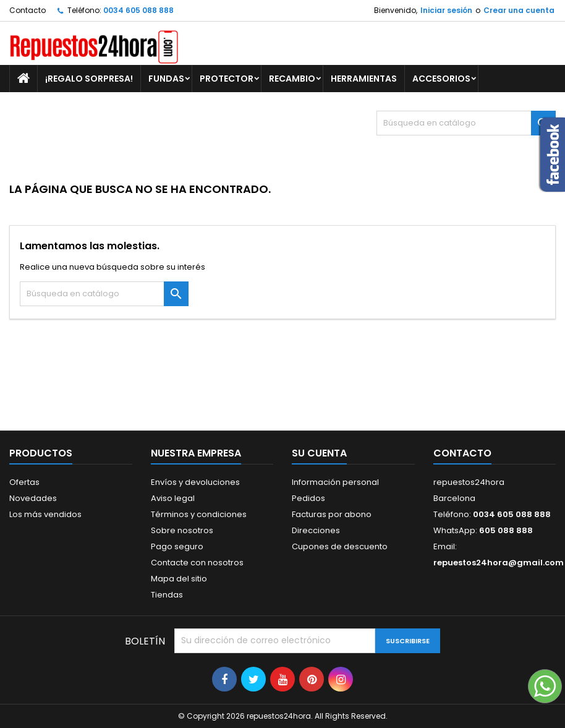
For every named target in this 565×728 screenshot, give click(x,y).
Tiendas (167, 595)
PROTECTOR (227, 79)
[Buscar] (466, 123)
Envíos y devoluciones (195, 482)
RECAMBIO (292, 79)
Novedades (33, 498)
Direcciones (316, 530)
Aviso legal (173, 498)
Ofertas (24, 482)
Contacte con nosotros (197, 563)
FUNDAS (166, 79)
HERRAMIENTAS (364, 79)
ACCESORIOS (441, 79)
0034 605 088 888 (138, 10)
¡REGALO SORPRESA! (89, 79)
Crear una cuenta (519, 10)
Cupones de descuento (340, 546)
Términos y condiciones (199, 514)
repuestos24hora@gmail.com (499, 563)
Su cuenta (319, 453)
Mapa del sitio (179, 579)
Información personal (335, 482)
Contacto (28, 10)
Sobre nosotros (182, 530)
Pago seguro (177, 546)
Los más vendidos (45, 514)
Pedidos (308, 498)
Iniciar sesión (446, 10)
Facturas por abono (332, 514)
